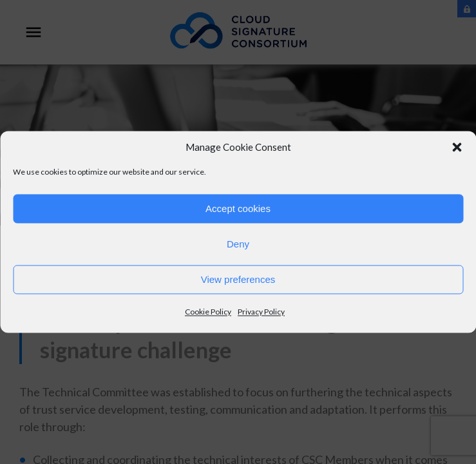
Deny (238, 244)
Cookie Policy (208, 312)
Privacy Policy (261, 312)
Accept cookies (238, 208)
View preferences (238, 279)
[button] (457, 147)
